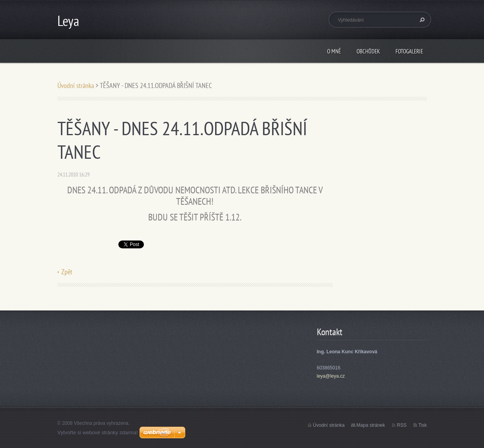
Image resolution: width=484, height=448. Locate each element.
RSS (402, 425)
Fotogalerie (409, 51)
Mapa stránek (371, 425)
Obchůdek (368, 51)
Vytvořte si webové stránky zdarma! (98, 432)
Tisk (423, 425)
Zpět (67, 272)
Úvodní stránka (76, 85)
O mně (334, 51)
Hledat (421, 20)
